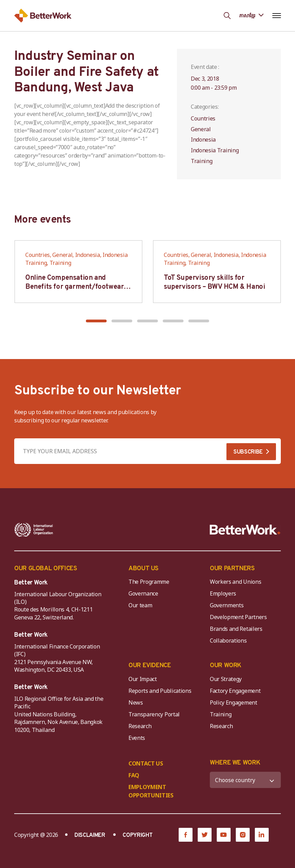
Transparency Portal (154, 714)
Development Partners (238, 617)
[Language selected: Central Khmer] (251, 15)
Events (137, 738)
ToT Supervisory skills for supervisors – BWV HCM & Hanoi (214, 283)
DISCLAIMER (90, 835)
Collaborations (228, 641)
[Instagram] (243, 835)
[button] (96, 321)
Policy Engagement (235, 703)
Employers (223, 593)
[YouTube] (224, 835)
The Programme (149, 582)
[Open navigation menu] (276, 16)
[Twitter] (205, 835)
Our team (140, 605)
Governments (227, 605)
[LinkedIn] (262, 835)
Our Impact (143, 679)
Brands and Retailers (236, 629)
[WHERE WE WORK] (245, 780)
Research (140, 726)
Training (221, 714)
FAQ (134, 775)
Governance (143, 593)
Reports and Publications (160, 691)
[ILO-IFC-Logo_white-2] (34, 530)
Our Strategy (226, 679)
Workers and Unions (235, 582)
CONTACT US (146, 763)
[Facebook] (186, 835)
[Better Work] (245, 530)
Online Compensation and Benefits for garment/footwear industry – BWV (74, 287)
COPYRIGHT (137, 835)
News (136, 703)
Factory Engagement (235, 691)
